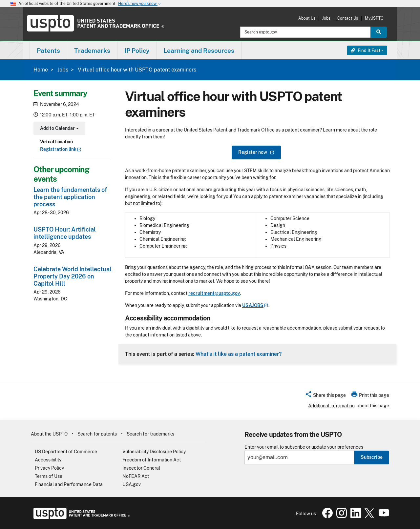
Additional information (331, 406)
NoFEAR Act (136, 476)
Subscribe (372, 457)
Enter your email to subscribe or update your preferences (304, 447)
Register (256, 152)
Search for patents (97, 434)
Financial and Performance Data (69, 484)
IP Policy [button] (137, 51)
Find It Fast (366, 50)
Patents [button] (48, 51)
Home (41, 70)
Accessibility (48, 460)
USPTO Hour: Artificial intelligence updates (65, 233)
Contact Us (348, 18)
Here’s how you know (140, 4)
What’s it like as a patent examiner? (239, 354)
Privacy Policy (49, 468)
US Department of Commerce (66, 452)
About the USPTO (49, 434)
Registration (61, 149)
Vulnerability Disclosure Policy (154, 452)
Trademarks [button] (92, 51)
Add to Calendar (59, 129)
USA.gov (132, 484)
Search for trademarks (150, 434)
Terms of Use (49, 476)
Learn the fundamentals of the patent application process (70, 197)
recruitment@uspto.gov (214, 293)
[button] (325, 396)
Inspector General (141, 468)
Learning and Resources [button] (199, 51)
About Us (307, 18)
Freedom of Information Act (152, 460)
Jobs (326, 18)
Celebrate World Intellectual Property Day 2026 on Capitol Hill (73, 276)
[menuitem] (48, 50)
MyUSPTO (374, 18)
